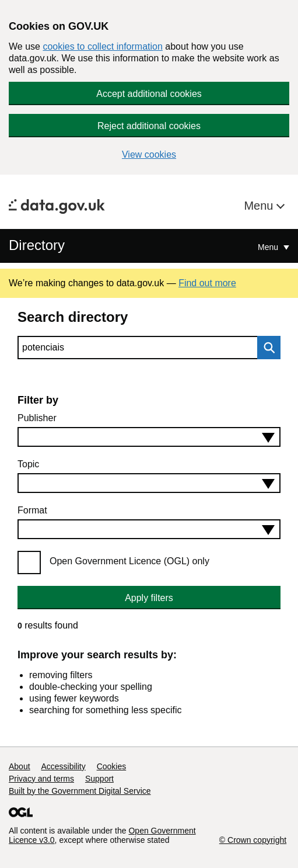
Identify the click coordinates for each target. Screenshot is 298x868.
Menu (260, 206)
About (20, 766)
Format (32, 510)
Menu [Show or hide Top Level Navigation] (269, 247)
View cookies (149, 154)
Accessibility (63, 766)
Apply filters (149, 598)
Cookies (112, 766)
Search (266, 348)
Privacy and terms (41, 779)
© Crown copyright (253, 840)
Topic (28, 464)
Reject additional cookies (149, 126)
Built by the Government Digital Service (80, 791)
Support (99, 779)
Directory (37, 245)
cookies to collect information (102, 46)
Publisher (37, 418)
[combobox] (149, 437)
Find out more (207, 283)
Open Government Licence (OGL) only (129, 561)
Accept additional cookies (149, 94)
